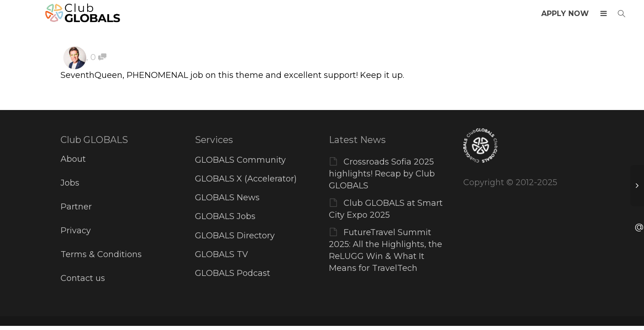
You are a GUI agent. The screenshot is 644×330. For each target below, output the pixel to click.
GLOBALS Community (240, 160)
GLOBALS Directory (235, 236)
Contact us (83, 278)
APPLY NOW (565, 14)
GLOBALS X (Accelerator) (246, 179)
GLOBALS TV (222, 254)
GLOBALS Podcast (233, 273)
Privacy (76, 231)
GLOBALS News (227, 198)
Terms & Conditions (101, 254)
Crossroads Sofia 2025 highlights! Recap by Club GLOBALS (382, 174)
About (73, 159)
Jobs (70, 183)
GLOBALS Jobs (225, 216)
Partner (76, 207)
